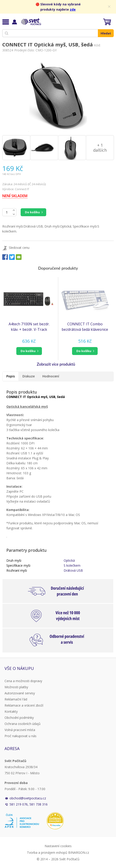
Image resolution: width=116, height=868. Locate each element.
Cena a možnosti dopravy (23, 681)
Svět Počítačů (30, 22)
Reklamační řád (16, 699)
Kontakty (11, 711)
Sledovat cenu (19, 248)
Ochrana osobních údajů (23, 724)
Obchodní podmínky (19, 718)
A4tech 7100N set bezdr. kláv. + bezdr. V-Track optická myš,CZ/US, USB (29, 327)
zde (73, 9)
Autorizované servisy (20, 693)
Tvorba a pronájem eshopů (47, 852)
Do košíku (32, 212)
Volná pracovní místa (20, 730)
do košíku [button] (28, 351)
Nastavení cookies (58, 846)
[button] (29, 351)
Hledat (106, 33)
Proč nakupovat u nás (21, 736)
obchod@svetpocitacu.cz (28, 798)
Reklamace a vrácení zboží (24, 705)
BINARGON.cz (79, 852)
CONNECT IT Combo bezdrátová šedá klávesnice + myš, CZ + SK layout (85, 327)
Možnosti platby (16, 687)
